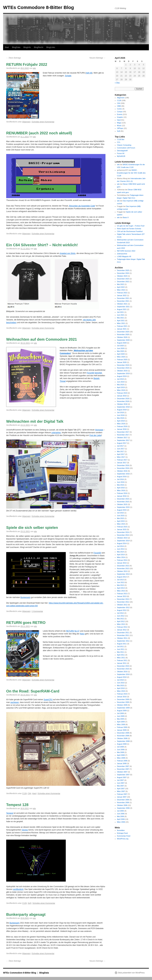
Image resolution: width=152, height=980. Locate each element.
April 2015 (121, 521)
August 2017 (122, 443)
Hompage (99, 430)
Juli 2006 (120, 811)
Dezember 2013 (123, 566)
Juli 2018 (120, 412)
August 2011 (122, 644)
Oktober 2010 (122, 672)
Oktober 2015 (122, 504)
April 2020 (121, 354)
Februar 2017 (122, 460)
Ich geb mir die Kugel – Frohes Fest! (131, 226)
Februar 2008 (122, 761)
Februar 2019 (122, 393)
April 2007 (121, 789)
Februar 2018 (122, 426)
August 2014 (122, 543)
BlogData (16, 47)
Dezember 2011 (123, 633)
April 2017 (121, 454)
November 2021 (123, 301)
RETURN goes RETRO (26, 623)
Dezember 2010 (123, 666)
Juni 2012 (121, 616)
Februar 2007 (122, 794)
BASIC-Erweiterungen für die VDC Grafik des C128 (131, 173)
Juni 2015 (121, 516)
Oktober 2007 (122, 772)
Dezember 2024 (123, 273)
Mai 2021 (120, 318)
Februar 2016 (122, 493)
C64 (29, 794)
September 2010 (123, 674)
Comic (119, 109)
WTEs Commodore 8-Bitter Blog (39, 7)
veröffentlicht (18, 889)
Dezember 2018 (123, 399)
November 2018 (123, 401)
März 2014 (121, 557)
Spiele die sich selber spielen (32, 528)
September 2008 (123, 741)
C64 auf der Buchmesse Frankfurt (130, 231)
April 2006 (121, 819)
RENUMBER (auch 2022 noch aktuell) (39, 133)
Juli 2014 (120, 546)
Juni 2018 (121, 415)
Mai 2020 (120, 351)
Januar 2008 (122, 763)
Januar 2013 (122, 596)
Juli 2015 (120, 513)
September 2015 (123, 507)
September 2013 (123, 574)
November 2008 (123, 736)
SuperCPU (48, 700)
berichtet (98, 373)
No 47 (77, 631)
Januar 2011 (122, 663)
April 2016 (121, 488)
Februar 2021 (122, 326)
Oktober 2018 (122, 404)
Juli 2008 (120, 747)
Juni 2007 (121, 783)
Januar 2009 (122, 730)
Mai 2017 (120, 451)
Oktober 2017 (122, 438)
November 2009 (123, 702)
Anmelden (121, 830)
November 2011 (123, 635)
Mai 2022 (120, 284)
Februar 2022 (122, 293)
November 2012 (123, 602)
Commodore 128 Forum (126, 148)
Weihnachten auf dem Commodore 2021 (42, 339)
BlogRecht (39, 47)
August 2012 (122, 610)
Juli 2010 (120, 680)
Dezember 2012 (123, 599)
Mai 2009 (120, 719)
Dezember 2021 (123, 298)
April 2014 (121, 555)
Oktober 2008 (122, 738)
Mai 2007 (120, 786)
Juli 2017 (120, 446)
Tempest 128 (17, 805)
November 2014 (123, 535)
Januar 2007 (122, 797)
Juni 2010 (121, 683)
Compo (120, 112)
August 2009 (122, 711)
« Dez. (117, 83)
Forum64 (91, 373)
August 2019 (122, 376)
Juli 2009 (120, 713)
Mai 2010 (120, 685)
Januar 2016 (122, 496)
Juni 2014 (121, 549)
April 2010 (121, 688)
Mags (119, 123)
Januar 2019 (122, 396)
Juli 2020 (120, 346)
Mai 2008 (120, 752)
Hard (34, 794)
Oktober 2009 (122, 705)
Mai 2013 (120, 585)
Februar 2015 (122, 527)
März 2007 (121, 791)
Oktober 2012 (122, 605)
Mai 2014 (120, 552)
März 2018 (121, 424)
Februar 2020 (122, 360)
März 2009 (121, 724)
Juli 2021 (120, 312)
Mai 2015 (120, 518)
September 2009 (123, 708)
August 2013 (122, 577)
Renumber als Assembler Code (82, 206)
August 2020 (122, 343)
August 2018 (122, 410)
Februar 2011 (122, 660)
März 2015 (121, 524)
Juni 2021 (121, 315)
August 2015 (122, 510)
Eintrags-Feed (122, 833)
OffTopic (120, 128)
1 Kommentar (37, 611)
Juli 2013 (120, 580)
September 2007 (123, 775)
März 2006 (121, 822)
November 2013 (123, 568)
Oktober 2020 (122, 337)
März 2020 (121, 357)
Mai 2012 (120, 619)
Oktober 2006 (122, 805)
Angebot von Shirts (68, 253)
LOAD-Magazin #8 (124, 256)
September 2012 (123, 607)
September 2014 (123, 541)
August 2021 (122, 309)
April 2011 (121, 655)
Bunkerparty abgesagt (26, 914)
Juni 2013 (121, 582)
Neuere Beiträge (97, 58)
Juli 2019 (120, 379)
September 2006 (123, 808)
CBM (119, 106)
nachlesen (15, 702)
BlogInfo (27, 47)
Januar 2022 (122, 295)
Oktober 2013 (122, 571)
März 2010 (121, 691)
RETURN (70, 631)
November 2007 (123, 769)
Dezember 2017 (123, 432)
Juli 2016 (120, 479)
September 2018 (123, 407)
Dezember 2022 (123, 282)
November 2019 (123, 368)
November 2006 (123, 802)
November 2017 (123, 435)
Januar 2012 (122, 630)
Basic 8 (126, 217)
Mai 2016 (120, 485)
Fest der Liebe (95, 435)
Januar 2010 (122, 697)
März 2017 (121, 457)
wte (34, 68)
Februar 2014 (122, 560)
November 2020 (123, 334)
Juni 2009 (121, 716)
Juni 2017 (121, 449)
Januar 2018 (122, 429)
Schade (68, 76)
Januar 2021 (122, 329)
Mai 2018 (120, 418)
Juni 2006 (121, 814)
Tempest (10, 813)
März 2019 (121, 390)
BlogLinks (51, 47)
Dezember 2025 (123, 270)
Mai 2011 (120, 652)
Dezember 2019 (123, 365)
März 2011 (121, 658)
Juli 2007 (120, 780)
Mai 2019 (120, 385)
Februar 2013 (122, 594)
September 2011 (123, 641)
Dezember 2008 (123, 733)
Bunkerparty (26, 597)
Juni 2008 (121, 750)
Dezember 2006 (123, 800)
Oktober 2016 (122, 471)
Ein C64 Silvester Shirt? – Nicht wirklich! (42, 245)
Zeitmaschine (122, 254)
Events (120, 114)
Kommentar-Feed (124, 836)
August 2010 (122, 677)
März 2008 (121, 758)
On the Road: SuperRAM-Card (33, 691)
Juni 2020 (121, 348)
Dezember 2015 (123, 499)
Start (7, 47)
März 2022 (121, 290)
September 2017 (123, 440)
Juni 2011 (121, 649)
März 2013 (121, 591)
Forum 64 (121, 153)
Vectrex (25, 830)
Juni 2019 (121, 382)
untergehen (56, 433)
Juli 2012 (120, 613)
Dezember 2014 (123, 532)
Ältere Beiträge (14, 58)
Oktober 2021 (122, 304)
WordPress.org (123, 839)
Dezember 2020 (123, 332)
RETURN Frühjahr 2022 (27, 64)
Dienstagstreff (122, 151)
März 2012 (121, 624)
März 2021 (121, 323)
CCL (119, 142)
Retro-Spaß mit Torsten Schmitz (129, 229)
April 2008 (121, 755)
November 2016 (123, 468)
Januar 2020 (122, 362)
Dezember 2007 (123, 766)
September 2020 (123, 340)
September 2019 (123, 373)
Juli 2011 (120, 646)
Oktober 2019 (122, 371)
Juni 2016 (121, 482)
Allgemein (26, 122)
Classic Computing (124, 145)
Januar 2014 (122, 563)
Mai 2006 (120, 816)
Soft (29, 903)
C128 (24, 794)
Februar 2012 (122, 627)
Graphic (120, 117)
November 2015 (123, 502)
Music (119, 126)
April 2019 (121, 387)
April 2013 (121, 588)
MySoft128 (121, 156)
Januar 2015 (122, 529)
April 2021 (121, 321)
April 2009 (121, 722)
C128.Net (121, 139)
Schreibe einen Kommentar (43, 122)
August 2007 (122, 777)
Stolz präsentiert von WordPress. (131, 973)
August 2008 (122, 744)
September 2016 (123, 474)
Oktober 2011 (122, 638)
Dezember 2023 (123, 279)
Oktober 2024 (122, 276)
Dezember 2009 (123, 699)
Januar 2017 (122, 463)
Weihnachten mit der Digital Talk (35, 421)
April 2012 (121, 621)
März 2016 (121, 490)
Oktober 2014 (122, 538)
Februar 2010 (122, 694)
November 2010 (123, 669)
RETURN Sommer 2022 (126, 251)
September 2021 (123, 307)
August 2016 (122, 477)
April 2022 (121, 287)
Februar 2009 (122, 727)
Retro (82, 634)
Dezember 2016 (123, 465)
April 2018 (121, 421)
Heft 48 (89, 73)
